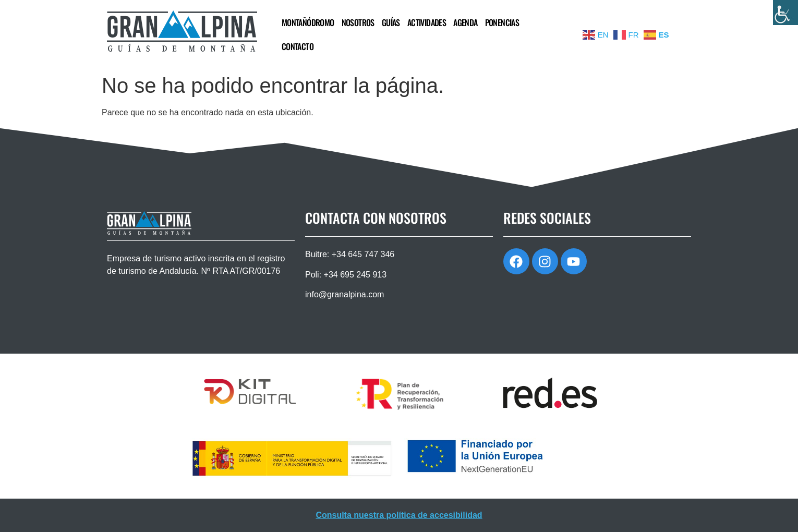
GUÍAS (391, 22)
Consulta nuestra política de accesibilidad (399, 515)
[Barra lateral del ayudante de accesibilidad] (785, 13)
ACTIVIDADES (427, 22)
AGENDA (465, 22)
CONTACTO (298, 46)
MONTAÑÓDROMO (308, 22)
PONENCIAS (502, 22)
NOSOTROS (358, 22)
